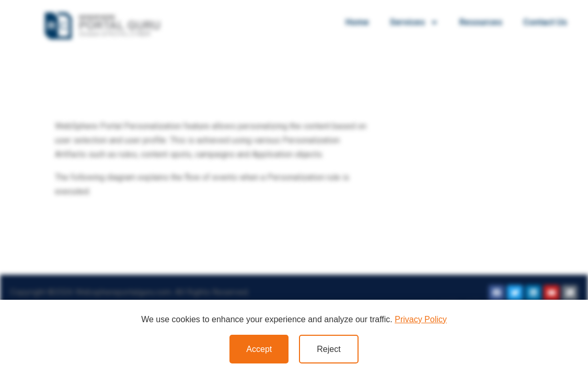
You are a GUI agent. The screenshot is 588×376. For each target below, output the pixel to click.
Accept (259, 349)
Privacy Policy (421, 319)
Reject (328, 349)
